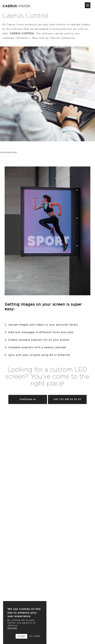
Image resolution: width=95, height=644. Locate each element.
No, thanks (35, 636)
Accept (21, 636)
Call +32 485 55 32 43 (67, 399)
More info (12, 628)
